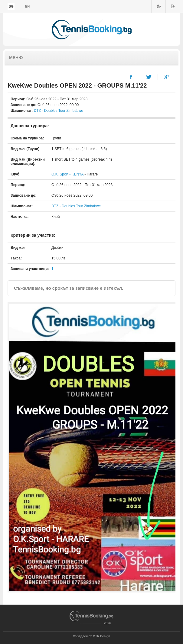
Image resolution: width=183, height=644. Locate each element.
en (27, 6)
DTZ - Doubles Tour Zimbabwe (59, 111)
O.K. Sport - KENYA (68, 174)
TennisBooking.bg (92, 30)
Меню (16, 58)
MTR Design (101, 636)
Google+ (167, 77)
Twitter (149, 77)
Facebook (131, 77)
